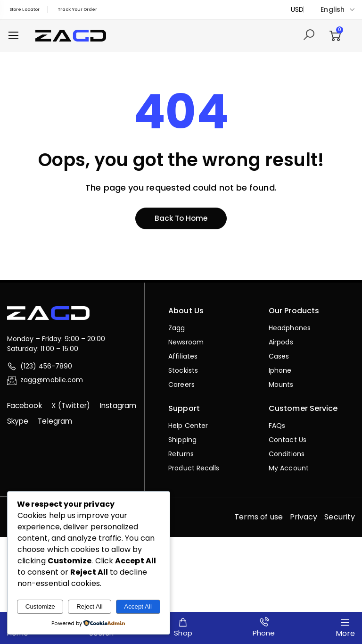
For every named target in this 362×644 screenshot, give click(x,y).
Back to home (181, 220)
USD (297, 9)
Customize (40, 606)
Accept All (138, 606)
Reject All (90, 606)
